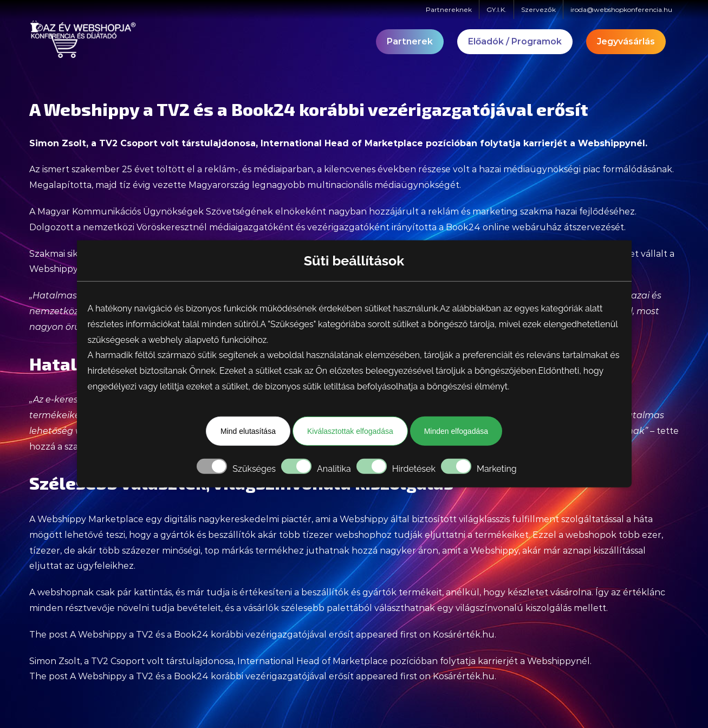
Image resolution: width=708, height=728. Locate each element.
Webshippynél (612, 143)
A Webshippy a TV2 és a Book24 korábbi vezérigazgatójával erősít (212, 635)
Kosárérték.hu (464, 635)
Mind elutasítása (248, 431)
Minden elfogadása (456, 431)
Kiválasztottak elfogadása (350, 431)
